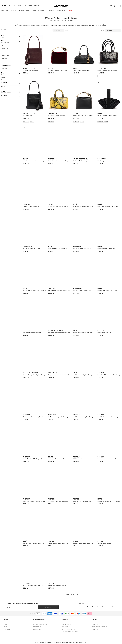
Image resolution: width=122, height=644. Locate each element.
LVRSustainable (64, 10)
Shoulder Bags (5, 62)
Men (10, 6)
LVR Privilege (66, 622)
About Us (6, 624)
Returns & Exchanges (97, 622)
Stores (39, 6)
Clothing (22, 10)
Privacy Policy (95, 629)
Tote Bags (4, 69)
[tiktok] (88, 606)
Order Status (37, 629)
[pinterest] (113, 606)
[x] (83, 606)
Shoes (35, 10)
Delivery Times (37, 627)
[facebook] (78, 606)
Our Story (6, 622)
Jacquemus (98, 26)
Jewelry (54, 10)
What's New (5, 10)
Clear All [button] (67, 30)
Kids (15, 6)
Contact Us (36, 622)
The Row (92, 26)
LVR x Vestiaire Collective (70, 629)
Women (4, 6)
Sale (73, 10)
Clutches (4, 52)
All (2, 45)
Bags (29, 10)
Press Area (7, 629)
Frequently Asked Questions (41, 624)
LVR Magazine (29, 6)
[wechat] (103, 606)
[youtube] (93, 606)
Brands (14, 10)
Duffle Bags (5, 59)
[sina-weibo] (98, 606)
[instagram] (108, 606)
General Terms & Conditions (99, 627)
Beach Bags (5, 49)
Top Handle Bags (6, 65)
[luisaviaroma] (61, 6)
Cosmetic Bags (5, 55)
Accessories (44, 10)
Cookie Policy (95, 624)
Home (21, 6)
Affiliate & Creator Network (70, 632)
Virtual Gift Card (67, 624)
